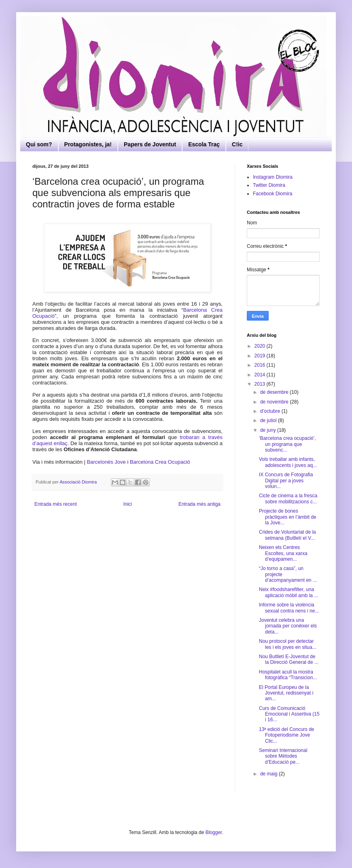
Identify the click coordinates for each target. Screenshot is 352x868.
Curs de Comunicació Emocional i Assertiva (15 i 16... (289, 714)
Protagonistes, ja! (88, 144)
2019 (261, 356)
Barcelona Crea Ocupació (160, 462)
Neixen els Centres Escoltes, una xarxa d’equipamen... (283, 553)
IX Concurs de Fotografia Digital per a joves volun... (286, 480)
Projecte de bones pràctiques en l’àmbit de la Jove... (288, 517)
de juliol (269, 420)
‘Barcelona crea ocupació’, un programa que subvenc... (287, 444)
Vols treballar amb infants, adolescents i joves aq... (288, 462)
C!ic (237, 144)
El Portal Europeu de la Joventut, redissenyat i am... (286, 693)
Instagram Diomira (273, 177)
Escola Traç (204, 144)
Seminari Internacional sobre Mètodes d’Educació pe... (283, 756)
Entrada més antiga (199, 504)
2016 (261, 365)
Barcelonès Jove (106, 462)
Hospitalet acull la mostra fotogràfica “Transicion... (288, 675)
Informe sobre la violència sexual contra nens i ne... (289, 608)
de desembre (275, 392)
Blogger (214, 832)
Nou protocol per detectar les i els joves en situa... (288, 644)
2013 (261, 384)
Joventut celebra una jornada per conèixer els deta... (288, 626)
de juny (269, 430)
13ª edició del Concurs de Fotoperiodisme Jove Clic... (287, 735)
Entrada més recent (56, 504)
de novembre (275, 402)
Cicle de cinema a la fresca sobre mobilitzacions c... (288, 498)
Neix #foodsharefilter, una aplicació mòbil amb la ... (288, 592)
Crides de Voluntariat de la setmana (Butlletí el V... (287, 535)
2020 (261, 346)
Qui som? (39, 144)
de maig (269, 774)
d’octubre (271, 411)
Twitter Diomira (269, 185)
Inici (128, 504)
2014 (261, 375)
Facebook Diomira (272, 194)
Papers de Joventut (150, 144)
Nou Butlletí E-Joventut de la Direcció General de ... (289, 659)
